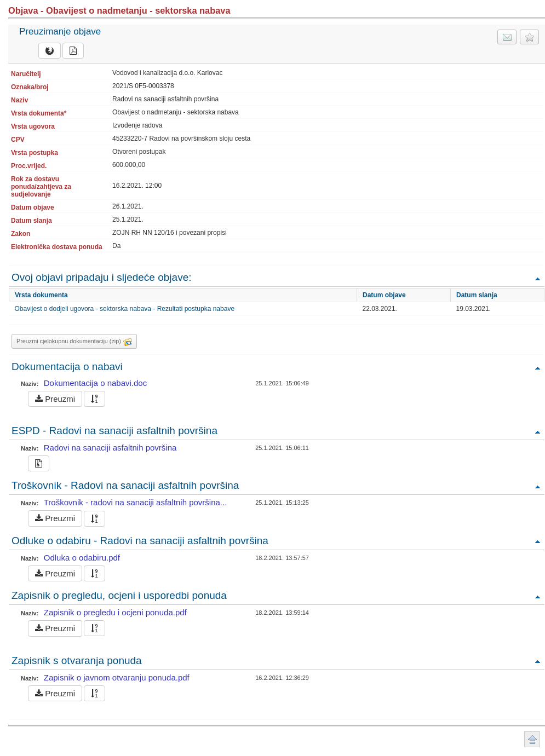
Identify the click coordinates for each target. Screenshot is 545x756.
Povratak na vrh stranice (532, 739)
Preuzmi (55, 399)
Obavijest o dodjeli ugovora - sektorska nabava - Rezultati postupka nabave (125, 309)
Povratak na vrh (537, 278)
